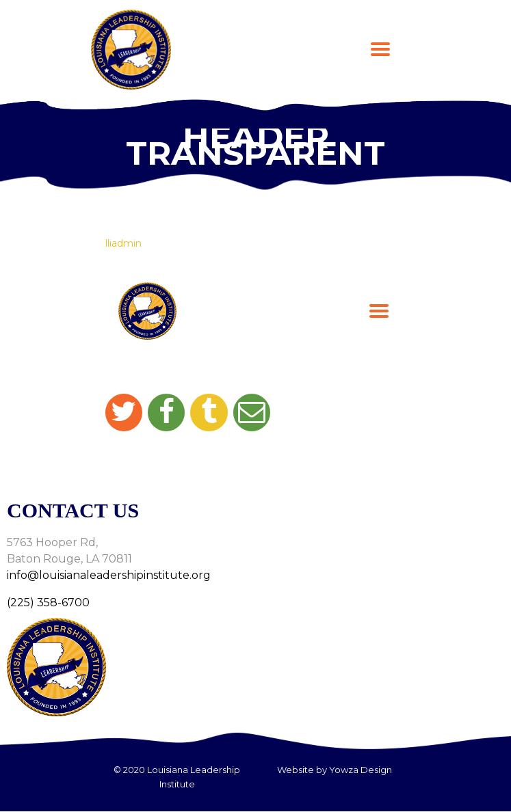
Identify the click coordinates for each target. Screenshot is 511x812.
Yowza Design (361, 770)
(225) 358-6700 (48, 603)
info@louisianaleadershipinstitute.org (109, 575)
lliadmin (123, 243)
